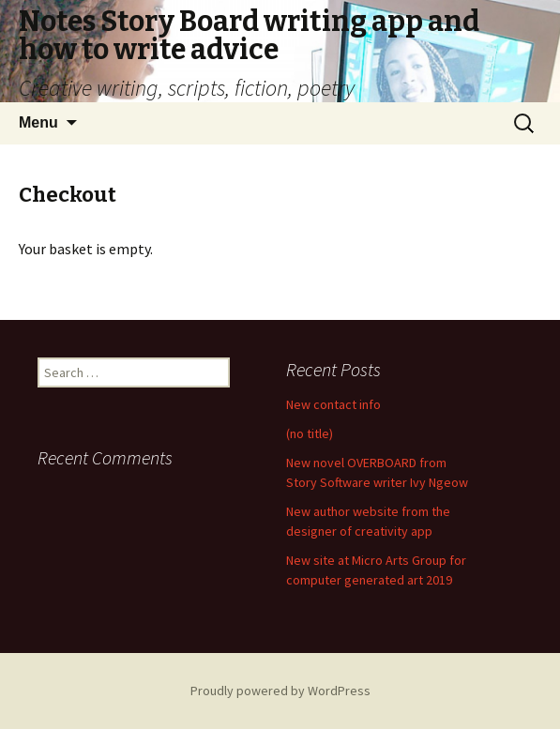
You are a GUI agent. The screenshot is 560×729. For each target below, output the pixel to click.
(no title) (310, 433)
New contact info (333, 404)
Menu (38, 122)
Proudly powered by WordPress (280, 691)
